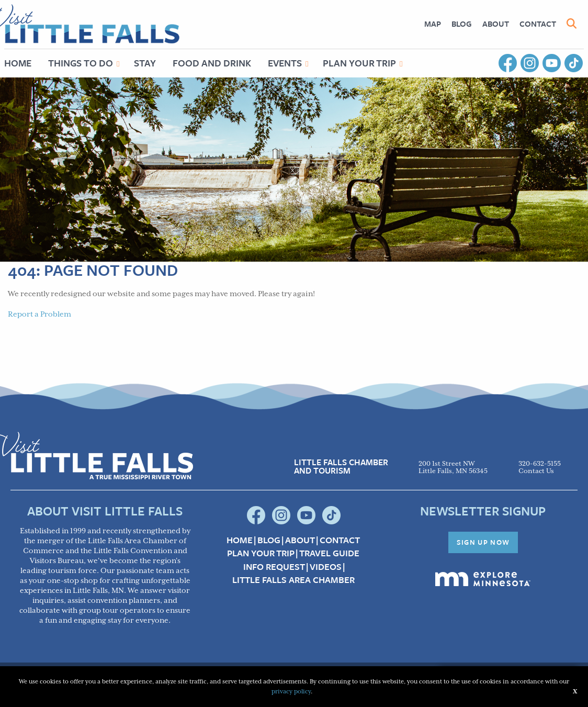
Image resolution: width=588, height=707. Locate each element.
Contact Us (536, 471)
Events (285, 63)
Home (240, 540)
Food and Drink (212, 63)
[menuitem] (433, 24)
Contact (538, 24)
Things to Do (81, 63)
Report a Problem (39, 315)
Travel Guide (329, 553)
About (496, 24)
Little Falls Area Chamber (293, 580)
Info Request (274, 567)
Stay (145, 63)
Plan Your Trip (359, 63)
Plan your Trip (261, 553)
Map (433, 24)
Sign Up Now (483, 542)
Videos (326, 567)
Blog (462, 24)
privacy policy (291, 692)
